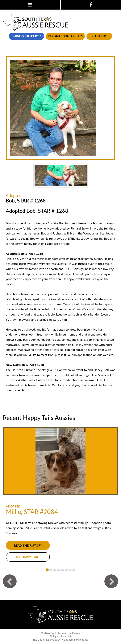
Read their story (28, 546)
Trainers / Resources (26, 36)
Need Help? (99, 36)
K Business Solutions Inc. (75, 640)
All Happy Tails (28, 557)
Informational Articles (65, 36)
